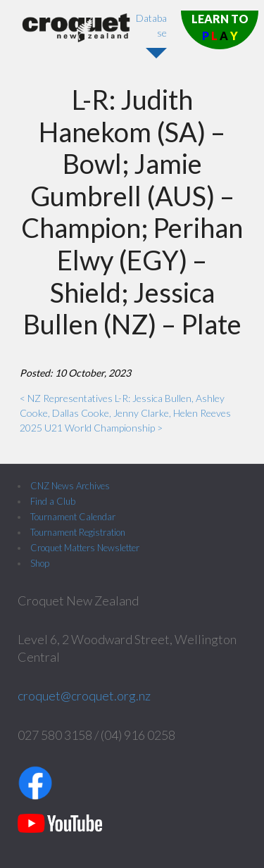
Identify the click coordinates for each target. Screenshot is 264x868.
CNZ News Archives (70, 486)
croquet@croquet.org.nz (84, 696)
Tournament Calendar (73, 517)
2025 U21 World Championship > (91, 428)
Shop (40, 563)
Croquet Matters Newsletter (85, 548)
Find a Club (53, 501)
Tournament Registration (78, 532)
